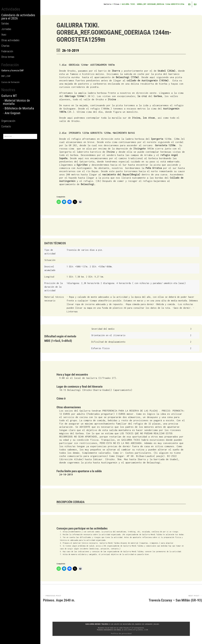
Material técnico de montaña (16, 102)
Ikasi (4, 35)
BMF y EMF (6, 76)
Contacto (6, 126)
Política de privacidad (121, 634)
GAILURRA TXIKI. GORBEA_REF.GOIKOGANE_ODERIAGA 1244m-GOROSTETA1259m (114, 32)
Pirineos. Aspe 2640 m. (59, 600)
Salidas (5, 24)
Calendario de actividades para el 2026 (18, 17)
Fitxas (116, 4)
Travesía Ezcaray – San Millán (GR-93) (175, 600)
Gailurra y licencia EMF (13, 70)
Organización (8, 121)
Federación (7, 51)
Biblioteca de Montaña (19, 108)
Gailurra (107, 4)
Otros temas (8, 57)
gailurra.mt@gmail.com (136, 630)
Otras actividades (10, 40)
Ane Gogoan (12, 113)
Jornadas (6, 29)
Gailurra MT (9, 96)
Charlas (5, 46)
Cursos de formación (10, 82)
